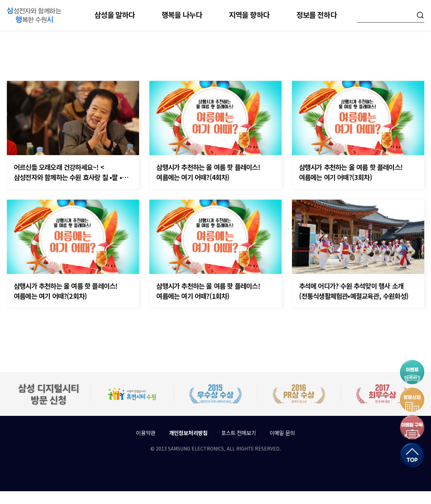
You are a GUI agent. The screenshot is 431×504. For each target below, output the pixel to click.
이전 (177, 345)
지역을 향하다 (249, 14)
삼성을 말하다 (114, 14)
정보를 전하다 (317, 14)
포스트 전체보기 (239, 445)
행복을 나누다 (182, 14)
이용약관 (146, 445)
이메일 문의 (282, 445)
